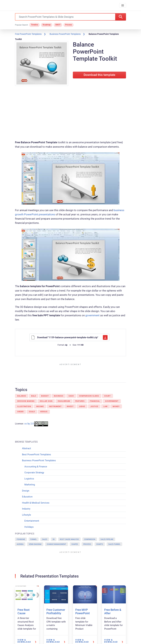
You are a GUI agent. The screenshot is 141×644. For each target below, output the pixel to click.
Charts (100, 544)
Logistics (29, 479)
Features (80, 401)
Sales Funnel (114, 544)
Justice (94, 406)
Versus (44, 412)
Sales (45, 539)
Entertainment (32, 521)
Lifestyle (26, 515)
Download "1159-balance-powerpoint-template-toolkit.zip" (69, 337)
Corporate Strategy (34, 473)
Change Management (56, 544)
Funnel (34, 539)
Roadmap (47, 25)
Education (27, 497)
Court (107, 396)
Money (116, 406)
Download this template (99, 75)
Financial (95, 401)
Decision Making (26, 401)
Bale (34, 396)
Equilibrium (64, 401)
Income (40, 406)
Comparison (90, 539)
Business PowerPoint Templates (65, 34)
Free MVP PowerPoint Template (83, 613)
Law (106, 406)
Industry (26, 509)
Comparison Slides (89, 396)
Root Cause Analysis (69, 539)
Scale (32, 412)
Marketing (30, 485)
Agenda (20, 544)
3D (54, 539)
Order (20, 412)
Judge (82, 406)
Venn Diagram (35, 544)
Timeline (34, 25)
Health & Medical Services (36, 503)
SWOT (58, 25)
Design (26, 491)
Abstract (26, 448)
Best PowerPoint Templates (37, 455)
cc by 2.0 (29, 424)
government (92, 315)
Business (59, 396)
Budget (45, 396)
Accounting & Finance (36, 467)
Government (112, 401)
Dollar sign (46, 401)
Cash (71, 396)
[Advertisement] (70, 114)
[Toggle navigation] (123, 5)
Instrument (55, 406)
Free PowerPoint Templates (28, 34)
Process (69, 25)
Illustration (24, 406)
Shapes (75, 544)
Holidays (29, 527)
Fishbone (21, 539)
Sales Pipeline (107, 539)
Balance (22, 396)
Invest (70, 406)
